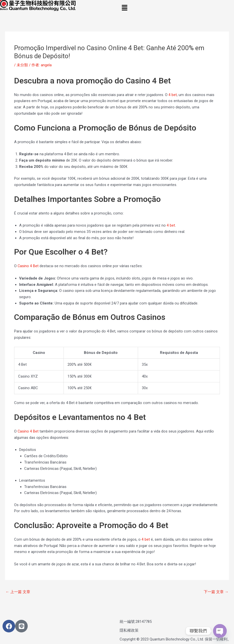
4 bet (173, 95)
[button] (176, 8)
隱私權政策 (129, 631)
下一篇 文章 (216, 592)
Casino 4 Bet (28, 266)
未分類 (22, 65)
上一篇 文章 (18, 592)
